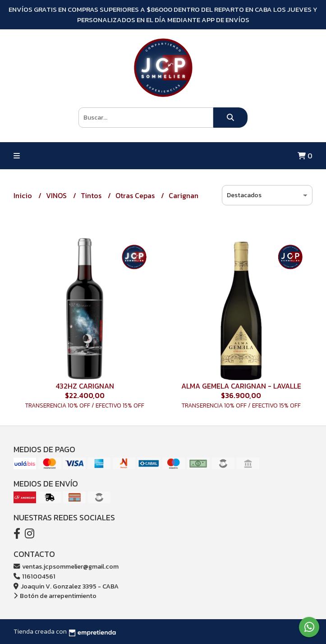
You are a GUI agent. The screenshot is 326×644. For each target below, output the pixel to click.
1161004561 (34, 576)
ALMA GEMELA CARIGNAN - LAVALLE (241, 386)
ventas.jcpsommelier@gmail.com (66, 566)
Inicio (24, 195)
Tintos (92, 195)
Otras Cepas (136, 195)
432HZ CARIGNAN (85, 386)
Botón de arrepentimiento (55, 596)
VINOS (57, 195)
